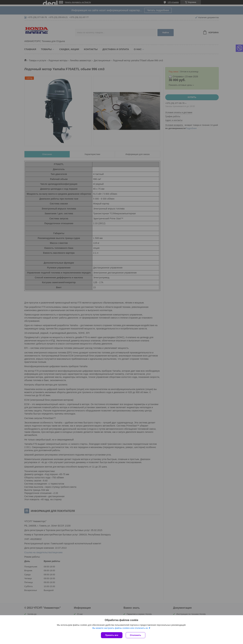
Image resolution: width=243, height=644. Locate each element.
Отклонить (136, 635)
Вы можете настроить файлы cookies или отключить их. (120, 628)
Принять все (112, 635)
